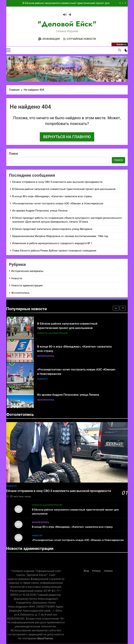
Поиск (13, 154)
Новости (17, 278)
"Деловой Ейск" (67, 24)
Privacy (96, 571)
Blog (86, 571)
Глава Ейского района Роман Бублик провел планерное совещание (54, 251)
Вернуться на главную (67, 137)
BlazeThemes (45, 638)
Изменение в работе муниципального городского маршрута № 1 (52, 243)
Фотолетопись (20, 293)
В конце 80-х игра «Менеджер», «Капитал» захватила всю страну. (52, 196)
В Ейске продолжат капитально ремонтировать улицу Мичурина (52, 229)
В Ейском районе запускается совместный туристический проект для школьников (66, 3)
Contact (108, 571)
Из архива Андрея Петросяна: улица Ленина (40, 211)
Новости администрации (27, 286)
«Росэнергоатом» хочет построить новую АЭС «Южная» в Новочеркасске (58, 203)
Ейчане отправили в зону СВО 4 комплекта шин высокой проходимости (57, 182)
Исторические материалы (27, 271)
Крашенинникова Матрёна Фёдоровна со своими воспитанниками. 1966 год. (60, 236)
